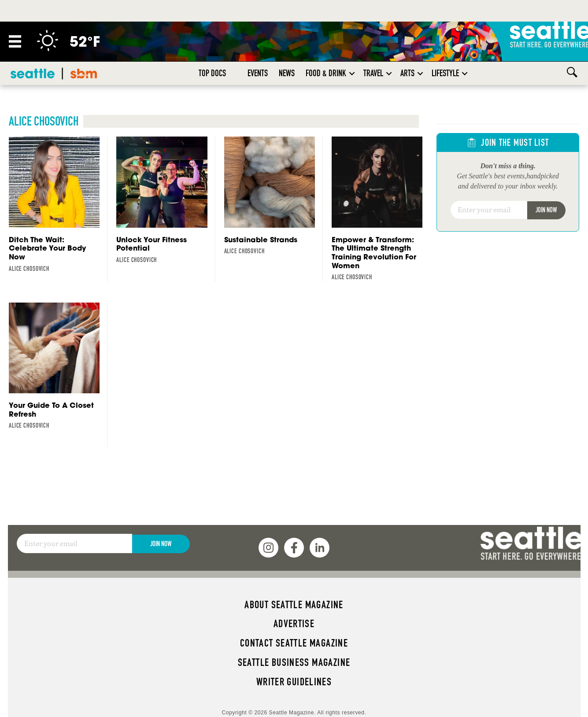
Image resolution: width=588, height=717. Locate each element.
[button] (352, 73)
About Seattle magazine (294, 605)
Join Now (546, 210)
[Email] (489, 210)
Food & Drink (326, 73)
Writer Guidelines (294, 682)
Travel (373, 73)
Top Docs (212, 73)
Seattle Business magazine (294, 662)
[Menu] (15, 41)
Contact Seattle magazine (294, 643)
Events (258, 73)
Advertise (294, 624)
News (287, 73)
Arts (407, 73)
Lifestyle (445, 73)
